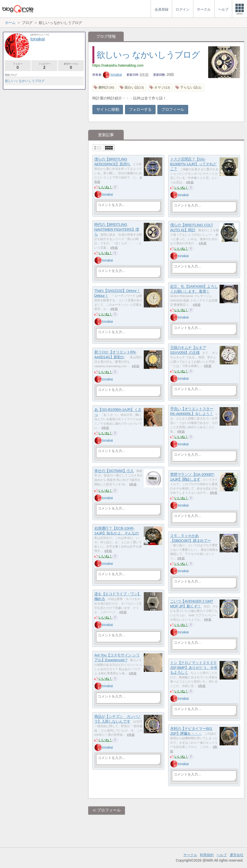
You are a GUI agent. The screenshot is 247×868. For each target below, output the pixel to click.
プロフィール (173, 109)
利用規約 (207, 855)
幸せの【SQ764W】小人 (114, 471)
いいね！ (105, 187)
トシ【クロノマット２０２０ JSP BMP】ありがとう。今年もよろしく (194, 668)
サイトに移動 (108, 109)
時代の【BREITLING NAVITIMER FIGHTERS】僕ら (117, 229)
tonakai (112, 75)
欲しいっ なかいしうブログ (148, 55)
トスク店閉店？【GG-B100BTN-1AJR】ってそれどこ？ (193, 164)
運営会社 (237, 855)
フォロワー (44, 66)
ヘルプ (222, 855)
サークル (190, 855)
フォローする (140, 109)
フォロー (18, 66)
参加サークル (71, 66)
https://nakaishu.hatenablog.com (118, 65)
